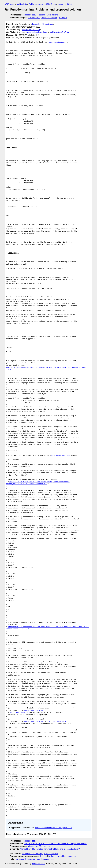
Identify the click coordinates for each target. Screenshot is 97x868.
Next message (34, 18)
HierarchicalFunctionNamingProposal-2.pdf (53, 828)
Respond (41, 15)
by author (72, 856)
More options (52, 15)
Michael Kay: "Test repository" (40, 846)
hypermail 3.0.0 (38, 864)
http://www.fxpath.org (34, 710)
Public (32, 4)
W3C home (10, 4)
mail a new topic (51, 854)
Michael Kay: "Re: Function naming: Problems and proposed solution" (50, 849)
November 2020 (65, 4)
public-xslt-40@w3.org (46, 4)
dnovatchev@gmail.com (38, 32)
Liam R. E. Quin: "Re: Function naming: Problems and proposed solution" (55, 844)
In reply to (63, 18)
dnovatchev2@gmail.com (42, 24)
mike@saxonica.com (31, 30)
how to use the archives (25, 859)
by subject (62, 856)
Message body (30, 15)
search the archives (45, 859)
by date (43, 856)
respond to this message (32, 854)
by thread (52, 856)
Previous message (49, 18)
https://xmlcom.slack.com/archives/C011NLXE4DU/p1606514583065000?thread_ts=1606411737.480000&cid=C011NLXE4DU (38, 483)
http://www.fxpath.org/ (19, 713)
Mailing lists (22, 4)
